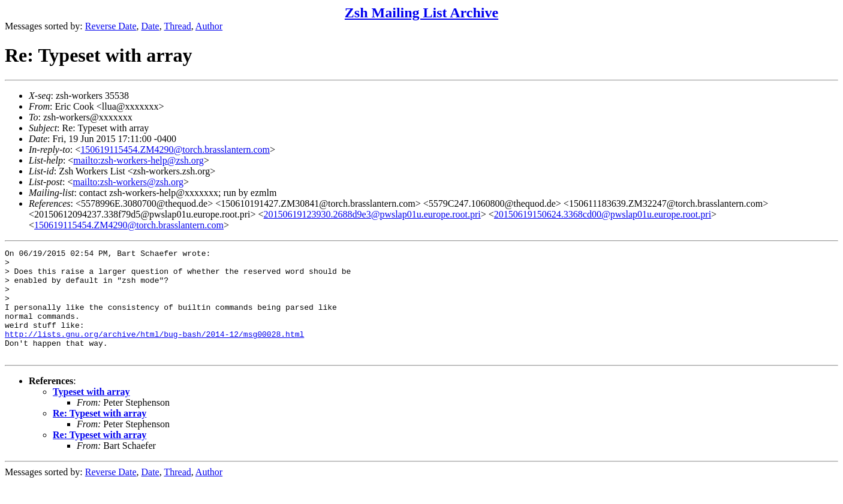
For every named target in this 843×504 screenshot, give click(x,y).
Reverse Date (111, 26)
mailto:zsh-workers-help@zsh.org (139, 160)
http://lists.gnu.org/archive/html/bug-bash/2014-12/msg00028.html (154, 352)
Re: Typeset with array (100, 435)
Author (209, 26)
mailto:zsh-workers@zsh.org (128, 182)
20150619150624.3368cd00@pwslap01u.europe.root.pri (603, 214)
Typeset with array (91, 413)
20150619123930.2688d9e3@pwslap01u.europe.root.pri (372, 214)
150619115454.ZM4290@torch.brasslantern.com (175, 150)
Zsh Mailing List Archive (421, 13)
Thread (177, 26)
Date (150, 26)
